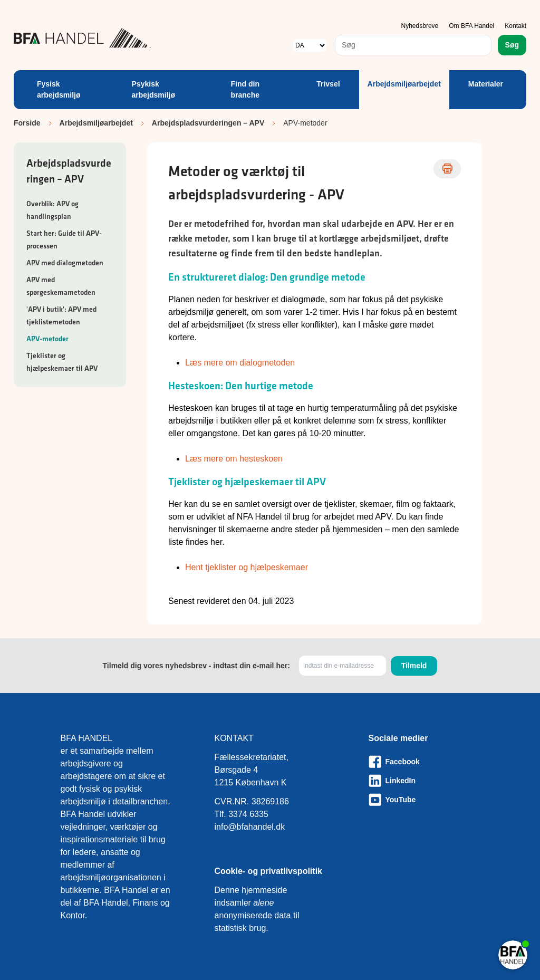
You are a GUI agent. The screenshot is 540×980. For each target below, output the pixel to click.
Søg (512, 45)
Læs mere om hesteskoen (234, 459)
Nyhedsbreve (420, 26)
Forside (27, 123)
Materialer (486, 84)
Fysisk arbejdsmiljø (59, 89)
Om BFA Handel (471, 26)
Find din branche (245, 89)
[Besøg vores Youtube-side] (424, 800)
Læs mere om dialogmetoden (240, 363)
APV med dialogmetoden (65, 263)
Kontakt (515, 26)
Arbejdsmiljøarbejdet (404, 84)
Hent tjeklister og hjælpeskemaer (247, 567)
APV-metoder (47, 339)
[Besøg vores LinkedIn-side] (424, 781)
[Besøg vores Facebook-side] (424, 762)
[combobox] (413, 45)
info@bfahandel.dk (250, 827)
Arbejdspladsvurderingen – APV (208, 123)
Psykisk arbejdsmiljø (153, 89)
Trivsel (328, 84)
